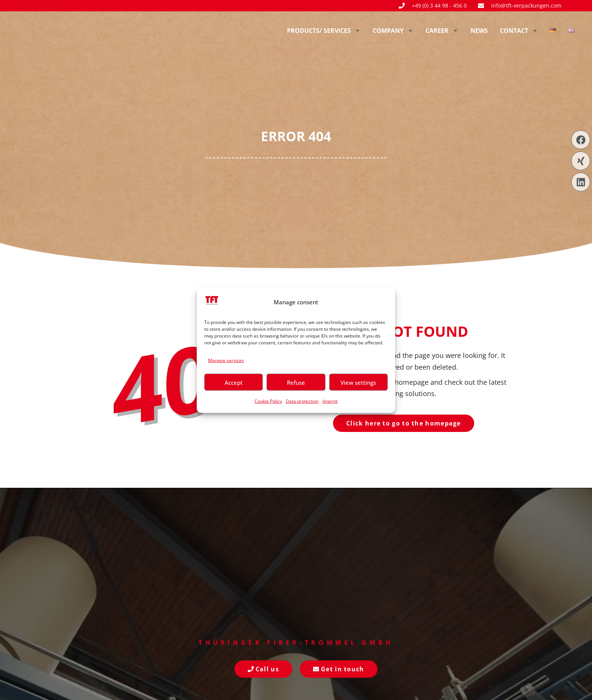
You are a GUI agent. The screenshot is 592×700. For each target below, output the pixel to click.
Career (442, 31)
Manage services (226, 360)
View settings (358, 382)
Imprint (330, 401)
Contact (519, 31)
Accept (234, 382)
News (479, 31)
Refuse (296, 382)
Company (393, 31)
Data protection (302, 401)
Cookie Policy (268, 401)
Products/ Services (324, 31)
